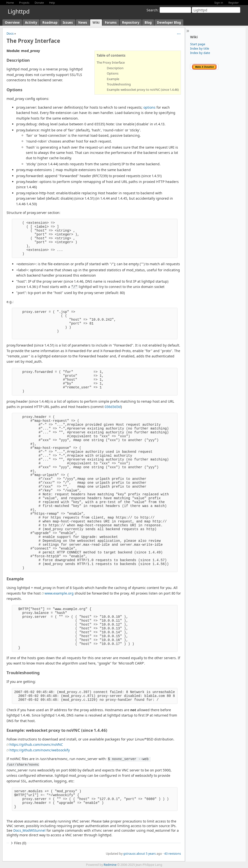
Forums (111, 23)
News (83, 23)
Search (152, 10)
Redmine (110, 865)
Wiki (96, 23)
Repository (131, 23)
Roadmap (50, 23)
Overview (12, 23)
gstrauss (129, 854)
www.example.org (59, 593)
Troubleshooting (119, 84)
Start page (198, 44)
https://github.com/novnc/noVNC (36, 744)
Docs (10, 33)
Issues (68, 23)
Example (113, 79)
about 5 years (146, 854)
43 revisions (173, 854)
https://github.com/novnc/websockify (40, 750)
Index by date (200, 53)
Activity (31, 23)
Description (115, 68)
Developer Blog (169, 23)
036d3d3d (113, 407)
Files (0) (18, 843)
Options (113, 73)
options (149, 107)
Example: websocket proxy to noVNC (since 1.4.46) (143, 90)
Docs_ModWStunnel (29, 830)
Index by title (200, 48)
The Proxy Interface (111, 62)
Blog (148, 23)
